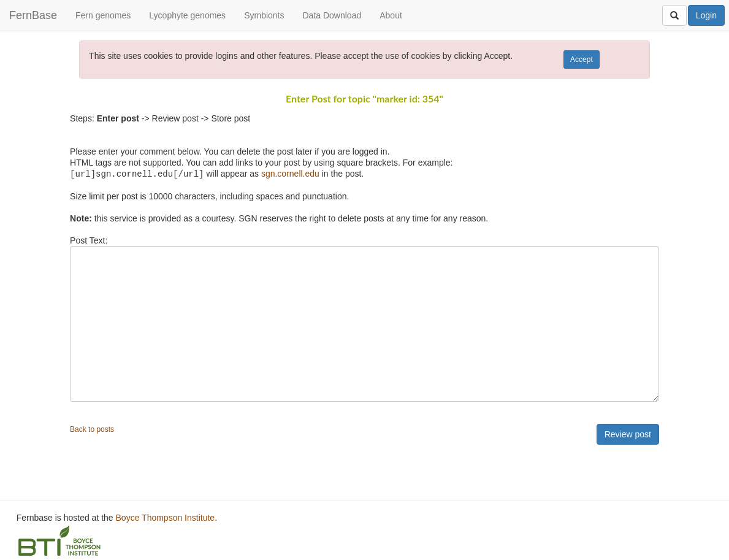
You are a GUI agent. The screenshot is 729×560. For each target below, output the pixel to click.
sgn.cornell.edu (290, 174)
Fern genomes (103, 15)
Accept (582, 59)
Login (706, 15)
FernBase (33, 15)
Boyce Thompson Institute (166, 517)
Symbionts (264, 15)
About (391, 15)
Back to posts (92, 429)
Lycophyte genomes (187, 15)
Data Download (332, 15)
